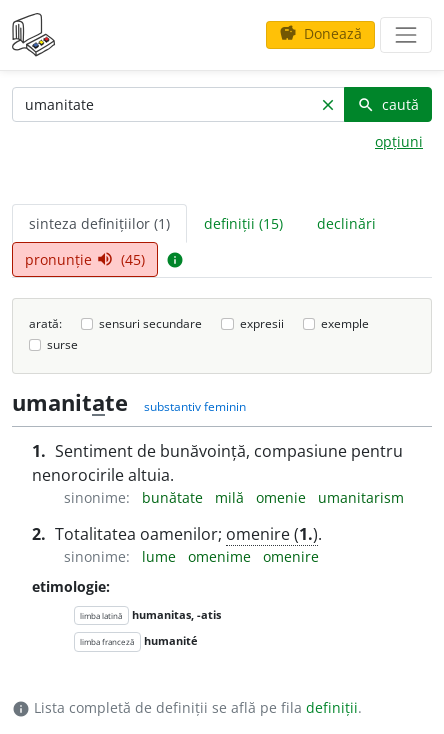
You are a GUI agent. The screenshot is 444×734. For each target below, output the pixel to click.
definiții (332, 707)
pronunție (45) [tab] (85, 259)
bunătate (174, 497)
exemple (345, 323)
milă (231, 497)
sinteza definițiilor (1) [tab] (99, 223)
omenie (283, 497)
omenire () (272, 534)
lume (161, 556)
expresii (262, 323)
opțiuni (399, 141)
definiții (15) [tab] (243, 223)
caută (388, 104)
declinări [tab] (346, 223)
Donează (320, 33)
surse (62, 344)
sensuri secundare (150, 323)
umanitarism (361, 497)
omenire (291, 556)
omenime (221, 556)
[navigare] (406, 35)
